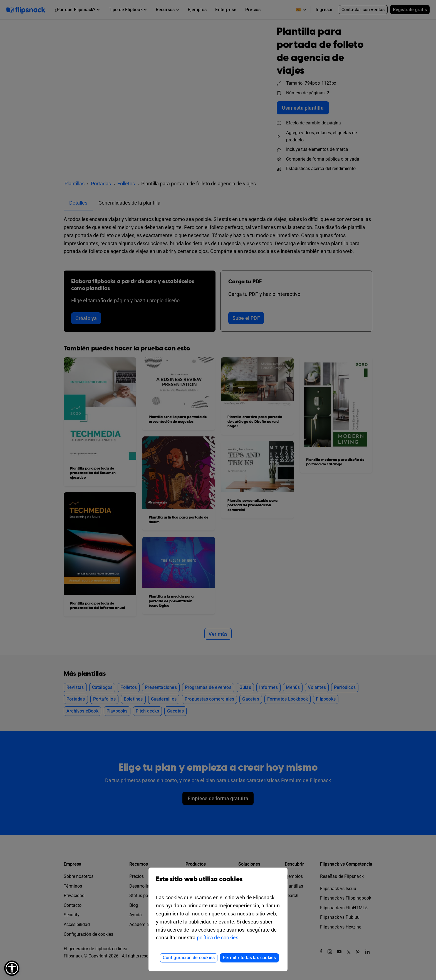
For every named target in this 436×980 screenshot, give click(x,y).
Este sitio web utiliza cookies (218, 883)
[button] (12, 968)
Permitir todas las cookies (249, 958)
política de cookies (218, 938)
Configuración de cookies (189, 958)
